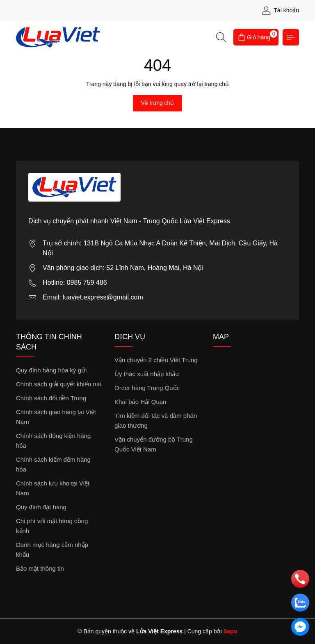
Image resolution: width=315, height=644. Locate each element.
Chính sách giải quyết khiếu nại (58, 384)
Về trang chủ (158, 103)
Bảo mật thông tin (40, 568)
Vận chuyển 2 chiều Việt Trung (156, 360)
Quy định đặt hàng (41, 507)
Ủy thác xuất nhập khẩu (147, 374)
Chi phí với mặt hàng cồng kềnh (52, 526)
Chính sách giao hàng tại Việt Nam (56, 417)
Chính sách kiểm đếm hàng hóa (53, 464)
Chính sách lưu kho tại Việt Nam (53, 488)
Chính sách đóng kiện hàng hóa (53, 441)
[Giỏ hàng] (256, 37)
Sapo (230, 631)
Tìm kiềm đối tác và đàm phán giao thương (156, 421)
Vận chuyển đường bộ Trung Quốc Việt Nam (154, 444)
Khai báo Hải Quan (140, 402)
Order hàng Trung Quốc (147, 388)
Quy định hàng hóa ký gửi (51, 370)
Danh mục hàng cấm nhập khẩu (52, 550)
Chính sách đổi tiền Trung (51, 398)
